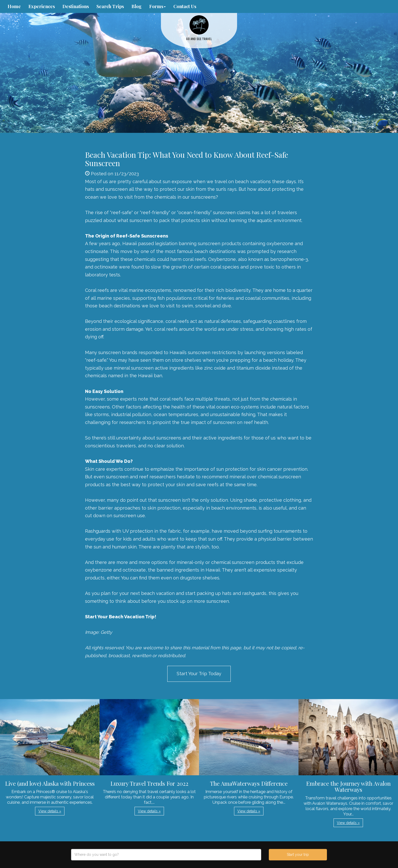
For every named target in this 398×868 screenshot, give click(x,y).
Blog (137, 6)
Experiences (42, 6)
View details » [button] (50, 811)
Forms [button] (157, 6)
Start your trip (298, 855)
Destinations (76, 6)
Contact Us (185, 6)
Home (14, 6)
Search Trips (110, 6)
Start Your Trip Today (199, 674)
